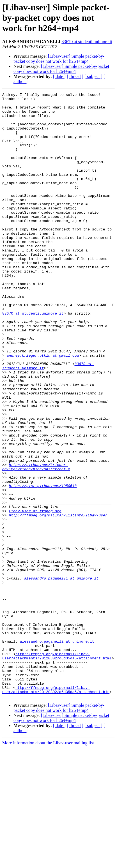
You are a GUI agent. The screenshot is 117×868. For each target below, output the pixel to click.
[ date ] (59, 76)
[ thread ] (75, 76)
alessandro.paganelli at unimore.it (61, 676)
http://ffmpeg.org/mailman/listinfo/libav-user (58, 600)
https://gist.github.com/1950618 (43, 565)
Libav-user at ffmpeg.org (35, 595)
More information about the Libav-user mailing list (48, 863)
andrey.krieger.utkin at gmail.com (43, 408)
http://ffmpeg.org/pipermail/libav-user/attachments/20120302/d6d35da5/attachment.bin (56, 809)
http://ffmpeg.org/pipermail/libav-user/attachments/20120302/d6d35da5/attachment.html (57, 769)
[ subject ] (93, 76)
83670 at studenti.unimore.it (87, 42)
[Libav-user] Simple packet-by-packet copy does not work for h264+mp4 (59, 59)
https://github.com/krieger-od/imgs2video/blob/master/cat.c (36, 542)
